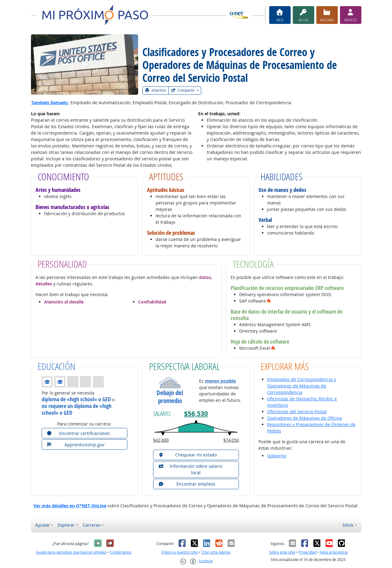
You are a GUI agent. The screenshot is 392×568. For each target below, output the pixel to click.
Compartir (183, 90)
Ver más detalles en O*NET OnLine (70, 506)
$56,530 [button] (196, 414)
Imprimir (156, 90)
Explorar (66, 525)
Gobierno (277, 456)
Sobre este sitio (282, 552)
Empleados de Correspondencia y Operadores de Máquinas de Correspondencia (302, 386)
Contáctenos (121, 552)
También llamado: (50, 103)
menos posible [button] (220, 381)
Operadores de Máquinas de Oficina (304, 418)
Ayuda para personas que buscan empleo (71, 552)
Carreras (92, 525)
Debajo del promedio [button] (170, 397)
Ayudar (43, 525)
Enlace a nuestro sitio (180, 552)
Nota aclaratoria (334, 552)
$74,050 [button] (231, 440)
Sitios (348, 525)
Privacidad (307, 552)
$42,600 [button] (161, 440)
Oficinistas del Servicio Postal (297, 412)
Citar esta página (216, 552)
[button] (269, 301)
